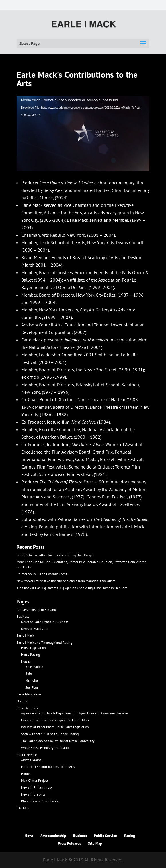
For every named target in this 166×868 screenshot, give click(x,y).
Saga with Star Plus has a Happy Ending (50, 734)
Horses (26, 661)
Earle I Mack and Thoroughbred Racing (44, 642)
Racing (130, 836)
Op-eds (22, 701)
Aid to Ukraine (31, 760)
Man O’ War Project (35, 780)
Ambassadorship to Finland (36, 610)
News (29, 836)
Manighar (32, 680)
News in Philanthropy (37, 787)
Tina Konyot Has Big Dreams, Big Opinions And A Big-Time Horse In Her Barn (72, 588)
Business (23, 616)
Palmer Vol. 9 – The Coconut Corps (42, 574)
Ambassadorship (53, 836)
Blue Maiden (34, 667)
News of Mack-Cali (34, 629)
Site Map (23, 808)
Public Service (27, 755)
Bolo (29, 673)
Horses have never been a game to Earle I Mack (55, 720)
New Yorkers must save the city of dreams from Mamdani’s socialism (66, 581)
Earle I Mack (25, 635)
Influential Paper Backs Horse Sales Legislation (55, 727)
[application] (83, 134)
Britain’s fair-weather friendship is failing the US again (56, 555)
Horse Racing (30, 654)
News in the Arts (33, 794)
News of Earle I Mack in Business (45, 622)
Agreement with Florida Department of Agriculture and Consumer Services (75, 713)
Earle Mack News (29, 694)
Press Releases (27, 708)
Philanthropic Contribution (40, 801)
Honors (26, 774)
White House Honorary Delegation (46, 748)
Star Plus (32, 687)
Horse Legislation (33, 648)
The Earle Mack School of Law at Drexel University (58, 741)
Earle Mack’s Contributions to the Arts (48, 767)
